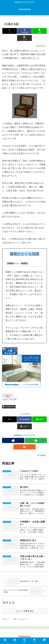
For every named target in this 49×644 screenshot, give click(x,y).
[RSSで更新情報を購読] (25, 447)
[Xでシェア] (10, 31)
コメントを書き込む (25, 611)
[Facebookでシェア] (24, 31)
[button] (24, 38)
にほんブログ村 (9, 399)
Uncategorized (9, 407)
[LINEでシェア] (39, 31)
